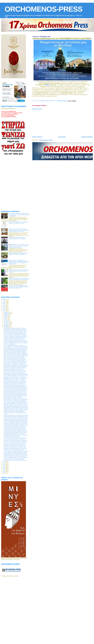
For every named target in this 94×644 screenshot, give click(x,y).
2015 (4, 308)
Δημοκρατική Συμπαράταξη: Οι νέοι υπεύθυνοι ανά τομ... (16, 404)
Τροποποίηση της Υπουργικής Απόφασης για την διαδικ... (16, 451)
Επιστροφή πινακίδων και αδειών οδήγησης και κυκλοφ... (16, 405)
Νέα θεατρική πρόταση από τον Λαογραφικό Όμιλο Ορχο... (16, 417)
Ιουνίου (6, 319)
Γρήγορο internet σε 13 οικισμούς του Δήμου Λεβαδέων (15, 389)
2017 (4, 311)
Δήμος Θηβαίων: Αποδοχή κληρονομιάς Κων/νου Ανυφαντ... (16, 407)
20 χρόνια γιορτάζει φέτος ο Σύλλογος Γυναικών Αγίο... (15, 337)
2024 (4, 470)
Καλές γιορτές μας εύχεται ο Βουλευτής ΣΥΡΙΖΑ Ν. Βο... (15, 330)
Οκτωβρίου (7, 324)
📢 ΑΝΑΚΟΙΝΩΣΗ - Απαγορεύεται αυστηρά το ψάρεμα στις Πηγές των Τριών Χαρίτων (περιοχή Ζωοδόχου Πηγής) (19, 246)
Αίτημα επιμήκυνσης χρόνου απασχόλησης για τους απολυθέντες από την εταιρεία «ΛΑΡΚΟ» (19, 271)
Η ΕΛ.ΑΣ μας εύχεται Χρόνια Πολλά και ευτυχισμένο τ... (15, 456)
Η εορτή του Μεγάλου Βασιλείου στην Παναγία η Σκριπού (16, 418)
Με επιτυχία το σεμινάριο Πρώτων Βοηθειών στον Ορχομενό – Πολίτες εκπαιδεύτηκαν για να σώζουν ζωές (19, 215)
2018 (4, 462)
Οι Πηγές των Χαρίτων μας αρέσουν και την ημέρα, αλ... (15, 335)
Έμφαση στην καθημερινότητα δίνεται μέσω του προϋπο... (16, 343)
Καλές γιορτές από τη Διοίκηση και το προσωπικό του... (15, 363)
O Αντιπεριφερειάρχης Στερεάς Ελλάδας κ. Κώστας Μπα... (16, 435)
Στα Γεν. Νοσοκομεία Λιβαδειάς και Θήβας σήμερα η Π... (16, 349)
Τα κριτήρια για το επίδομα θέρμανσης (12, 436)
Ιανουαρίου (7, 312)
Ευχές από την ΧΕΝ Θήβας (9, 344)
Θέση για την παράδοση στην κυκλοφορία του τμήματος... (16, 422)
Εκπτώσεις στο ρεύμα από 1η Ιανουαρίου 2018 (14, 339)
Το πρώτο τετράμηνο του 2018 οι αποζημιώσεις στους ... (16, 454)
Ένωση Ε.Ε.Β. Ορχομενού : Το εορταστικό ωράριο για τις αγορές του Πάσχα (18, 222)
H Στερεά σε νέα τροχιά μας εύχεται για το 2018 (14, 450)
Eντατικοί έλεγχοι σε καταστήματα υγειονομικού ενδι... (15, 364)
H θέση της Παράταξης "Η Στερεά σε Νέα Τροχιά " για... (15, 438)
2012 (4, 304)
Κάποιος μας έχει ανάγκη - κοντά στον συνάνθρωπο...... (15, 368)
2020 (4, 464)
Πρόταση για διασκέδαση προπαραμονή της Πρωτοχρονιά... (16, 415)
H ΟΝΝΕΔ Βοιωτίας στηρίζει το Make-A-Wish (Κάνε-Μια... (16, 455)
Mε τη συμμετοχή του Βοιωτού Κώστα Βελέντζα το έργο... (16, 396)
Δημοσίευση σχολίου (37, 109)
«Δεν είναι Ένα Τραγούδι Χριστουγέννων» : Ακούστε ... (15, 398)
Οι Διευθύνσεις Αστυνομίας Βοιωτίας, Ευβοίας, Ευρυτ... (15, 447)
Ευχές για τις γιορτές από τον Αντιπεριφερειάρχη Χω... (15, 360)
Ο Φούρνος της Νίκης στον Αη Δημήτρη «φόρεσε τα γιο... (16, 336)
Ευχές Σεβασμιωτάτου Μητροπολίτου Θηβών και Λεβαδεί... (16, 374)
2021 (4, 466)
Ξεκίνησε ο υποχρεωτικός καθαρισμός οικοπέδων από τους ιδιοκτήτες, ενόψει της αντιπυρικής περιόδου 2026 (19, 287)
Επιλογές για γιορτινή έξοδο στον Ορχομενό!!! (13, 369)
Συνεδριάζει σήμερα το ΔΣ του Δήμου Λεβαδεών (14, 411)
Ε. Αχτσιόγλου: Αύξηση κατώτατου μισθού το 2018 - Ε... (15, 428)
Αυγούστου (7, 322)
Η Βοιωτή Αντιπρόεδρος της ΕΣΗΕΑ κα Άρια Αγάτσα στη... (16, 388)
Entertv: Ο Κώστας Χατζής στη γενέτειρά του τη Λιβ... (15, 372)
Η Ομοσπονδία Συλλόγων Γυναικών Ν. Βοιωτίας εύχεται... (16, 348)
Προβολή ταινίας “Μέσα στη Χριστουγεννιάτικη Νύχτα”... (15, 410)
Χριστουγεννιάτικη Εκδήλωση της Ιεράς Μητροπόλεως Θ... (16, 402)
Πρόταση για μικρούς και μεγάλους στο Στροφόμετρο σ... (16, 426)
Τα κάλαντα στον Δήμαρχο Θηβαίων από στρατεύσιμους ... (16, 420)
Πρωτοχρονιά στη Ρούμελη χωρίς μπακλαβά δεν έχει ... (15, 393)
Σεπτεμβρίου (7, 323)
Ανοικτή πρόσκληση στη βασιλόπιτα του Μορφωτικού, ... (16, 381)
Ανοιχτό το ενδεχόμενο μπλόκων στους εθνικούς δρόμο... (16, 341)
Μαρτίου (6, 315)
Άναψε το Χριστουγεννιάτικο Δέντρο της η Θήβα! (14, 357)
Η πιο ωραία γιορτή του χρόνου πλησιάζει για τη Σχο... (15, 334)
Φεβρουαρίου (7, 314)
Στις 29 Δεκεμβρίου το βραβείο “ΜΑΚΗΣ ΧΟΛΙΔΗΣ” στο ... (16, 352)
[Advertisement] (61, 122)
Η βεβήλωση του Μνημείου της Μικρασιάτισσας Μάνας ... (16, 351)
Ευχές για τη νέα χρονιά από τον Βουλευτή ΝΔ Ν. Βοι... (15, 443)
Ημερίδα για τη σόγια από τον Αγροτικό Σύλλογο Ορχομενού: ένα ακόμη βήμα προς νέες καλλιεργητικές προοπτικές (19, 230)
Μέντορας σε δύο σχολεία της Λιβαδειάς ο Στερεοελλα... (15, 394)
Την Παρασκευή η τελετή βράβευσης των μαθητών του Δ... (16, 424)
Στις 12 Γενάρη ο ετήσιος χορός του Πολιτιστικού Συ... (15, 439)
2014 (4, 306)
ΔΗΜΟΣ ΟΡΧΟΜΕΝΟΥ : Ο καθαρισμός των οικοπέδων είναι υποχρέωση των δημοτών (19, 279)
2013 (4, 305)
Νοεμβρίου (7, 326)
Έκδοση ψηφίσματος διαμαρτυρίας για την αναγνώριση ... (16, 406)
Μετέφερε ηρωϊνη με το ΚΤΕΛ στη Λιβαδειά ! (13, 397)
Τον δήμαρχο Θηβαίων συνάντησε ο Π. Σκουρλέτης (14, 434)
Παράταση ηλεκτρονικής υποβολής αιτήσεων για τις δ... (15, 382)
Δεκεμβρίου (7, 327)
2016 (4, 309)
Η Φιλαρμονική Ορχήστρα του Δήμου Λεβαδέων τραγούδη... (16, 409)
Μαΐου (6, 318)
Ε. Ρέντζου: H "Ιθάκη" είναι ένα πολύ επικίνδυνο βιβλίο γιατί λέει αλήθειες (17, 238)
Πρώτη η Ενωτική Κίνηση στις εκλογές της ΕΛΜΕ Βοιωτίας (16, 355)
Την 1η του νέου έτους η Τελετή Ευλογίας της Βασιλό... (15, 401)
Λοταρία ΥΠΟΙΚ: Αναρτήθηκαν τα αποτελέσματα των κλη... (16, 376)
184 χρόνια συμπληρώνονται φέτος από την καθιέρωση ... (16, 423)
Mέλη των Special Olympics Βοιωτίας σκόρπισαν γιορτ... (16, 385)
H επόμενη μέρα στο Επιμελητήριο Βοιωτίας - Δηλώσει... (16, 432)
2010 (4, 301)
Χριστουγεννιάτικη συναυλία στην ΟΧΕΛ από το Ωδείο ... (16, 331)
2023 (4, 469)
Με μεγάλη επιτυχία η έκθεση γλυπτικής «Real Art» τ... (15, 386)
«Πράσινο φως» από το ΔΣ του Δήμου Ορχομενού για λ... (16, 419)
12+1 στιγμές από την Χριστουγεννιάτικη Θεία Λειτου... (15, 390)
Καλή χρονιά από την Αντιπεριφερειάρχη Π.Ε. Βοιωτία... (15, 460)
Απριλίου (6, 316)
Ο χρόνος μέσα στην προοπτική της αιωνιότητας (14, 459)
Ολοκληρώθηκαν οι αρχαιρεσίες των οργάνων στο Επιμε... (16, 365)
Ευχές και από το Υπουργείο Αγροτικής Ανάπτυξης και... (15, 361)
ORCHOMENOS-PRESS (44, 9)
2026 (4, 473)
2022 (4, 467)
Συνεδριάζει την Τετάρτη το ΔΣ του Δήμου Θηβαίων (14, 384)
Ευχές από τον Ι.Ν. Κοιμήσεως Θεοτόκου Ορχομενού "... (16, 370)
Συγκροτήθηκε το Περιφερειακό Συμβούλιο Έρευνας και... (16, 367)
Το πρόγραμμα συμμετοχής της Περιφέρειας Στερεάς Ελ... (16, 431)
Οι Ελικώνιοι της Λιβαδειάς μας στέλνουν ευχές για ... (15, 444)
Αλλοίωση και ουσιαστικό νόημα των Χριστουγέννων (15, 373)
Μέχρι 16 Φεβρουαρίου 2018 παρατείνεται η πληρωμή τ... (16, 452)
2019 (4, 463)
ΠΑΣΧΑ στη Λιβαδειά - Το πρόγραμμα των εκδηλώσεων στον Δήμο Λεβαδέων (18, 254)
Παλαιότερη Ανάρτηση (87, 137)
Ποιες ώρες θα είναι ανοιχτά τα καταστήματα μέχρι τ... (15, 446)
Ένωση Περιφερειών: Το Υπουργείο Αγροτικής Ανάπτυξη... (16, 347)
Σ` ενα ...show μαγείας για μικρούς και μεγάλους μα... (15, 345)
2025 (4, 472)
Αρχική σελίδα (62, 137)
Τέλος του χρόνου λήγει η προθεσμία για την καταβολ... (15, 353)
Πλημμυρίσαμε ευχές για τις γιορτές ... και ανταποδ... (15, 377)
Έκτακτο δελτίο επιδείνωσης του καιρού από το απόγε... (15, 392)
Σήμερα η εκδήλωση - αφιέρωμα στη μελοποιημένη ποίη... (16, 400)
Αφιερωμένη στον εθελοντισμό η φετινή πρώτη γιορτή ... (15, 448)
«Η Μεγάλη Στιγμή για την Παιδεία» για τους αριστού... (15, 340)
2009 (4, 299)
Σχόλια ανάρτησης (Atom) (46, 140)
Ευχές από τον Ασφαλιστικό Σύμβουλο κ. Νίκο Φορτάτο (15, 440)
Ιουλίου (6, 320)
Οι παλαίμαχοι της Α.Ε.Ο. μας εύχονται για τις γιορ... (15, 427)
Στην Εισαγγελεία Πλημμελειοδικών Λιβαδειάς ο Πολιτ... (15, 332)
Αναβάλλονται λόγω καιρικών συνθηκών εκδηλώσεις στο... (16, 356)
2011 (4, 302)
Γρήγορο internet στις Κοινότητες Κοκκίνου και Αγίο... (15, 430)
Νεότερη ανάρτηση (37, 137)
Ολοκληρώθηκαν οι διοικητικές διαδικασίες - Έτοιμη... (15, 328)
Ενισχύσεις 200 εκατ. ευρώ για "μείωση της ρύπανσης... (15, 442)
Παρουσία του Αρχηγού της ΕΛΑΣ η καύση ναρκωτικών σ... (16, 378)
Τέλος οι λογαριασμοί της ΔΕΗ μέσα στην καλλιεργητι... (15, 359)
